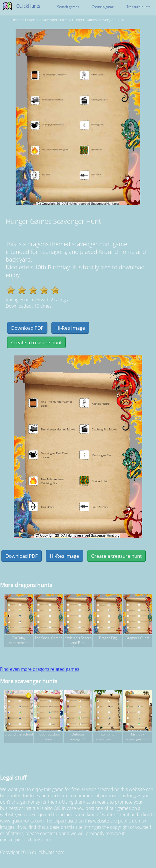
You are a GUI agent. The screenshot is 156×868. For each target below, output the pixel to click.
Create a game (103, 7)
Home (16, 20)
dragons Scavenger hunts (47, 20)
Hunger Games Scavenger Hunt (98, 20)
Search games (68, 7)
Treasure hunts (138, 7)
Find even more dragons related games (40, 669)
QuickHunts (28, 6)
